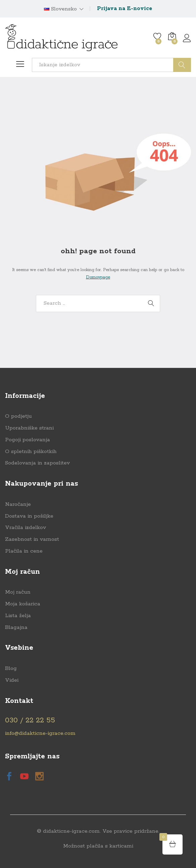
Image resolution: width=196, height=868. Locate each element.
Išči (182, 65)
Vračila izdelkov (26, 527)
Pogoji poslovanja (28, 440)
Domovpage (98, 277)
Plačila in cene (24, 551)
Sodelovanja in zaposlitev (37, 463)
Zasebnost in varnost (32, 539)
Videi (12, 680)
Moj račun (18, 592)
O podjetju (18, 416)
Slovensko (60, 9)
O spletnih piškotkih (31, 451)
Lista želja (18, 616)
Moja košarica (23, 604)
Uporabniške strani (29, 428)
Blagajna (16, 627)
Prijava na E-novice (125, 9)
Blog (11, 668)
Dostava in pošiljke (29, 516)
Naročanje (18, 504)
